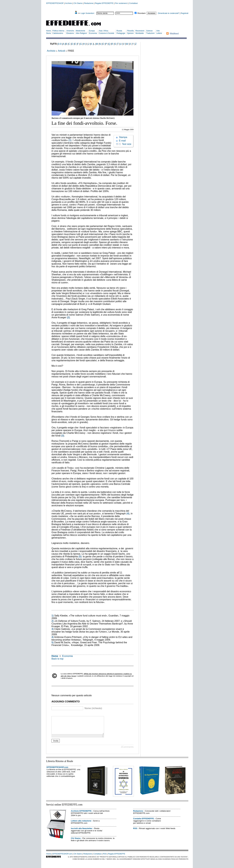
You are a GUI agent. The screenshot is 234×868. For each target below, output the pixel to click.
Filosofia (130, 31)
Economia (93, 33)
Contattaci (133, 3)
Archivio (68, 3)
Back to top (57, 659)
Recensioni (140, 31)
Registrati (185, 13)
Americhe (70, 31)
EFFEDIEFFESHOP (55, 3)
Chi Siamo (78, 3)
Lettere (159, 33)
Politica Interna (58, 31)
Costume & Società (106, 33)
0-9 (60, 44)
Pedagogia (121, 33)
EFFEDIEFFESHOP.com (57, 771)
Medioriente (81, 31)
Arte (158, 31)
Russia (119, 31)
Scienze (149, 31)
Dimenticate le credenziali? (169, 13)
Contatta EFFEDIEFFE (143, 822)
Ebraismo (70, 33)
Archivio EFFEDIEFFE (81, 815)
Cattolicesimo (58, 33)
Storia (48, 33)
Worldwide (140, 33)
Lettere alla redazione (81, 824)
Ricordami (141, 13)
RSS (135, 832)
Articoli (61, 51)
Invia (56, 744)
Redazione (89, 3)
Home (49, 31)
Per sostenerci (121, 3)
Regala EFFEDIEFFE (104, 3)
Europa (92, 31)
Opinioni (130, 33)
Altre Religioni (81, 33)
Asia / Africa (103, 31)
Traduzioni (150, 33)
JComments (127, 750)
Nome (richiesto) (93, 708)
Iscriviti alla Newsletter (82, 832)
